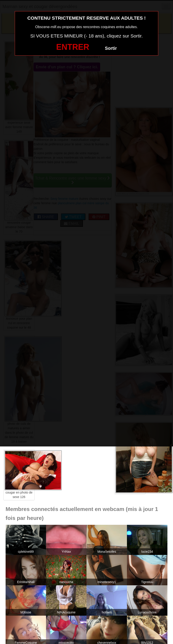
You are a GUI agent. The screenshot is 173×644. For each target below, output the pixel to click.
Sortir (111, 48)
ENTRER (73, 47)
